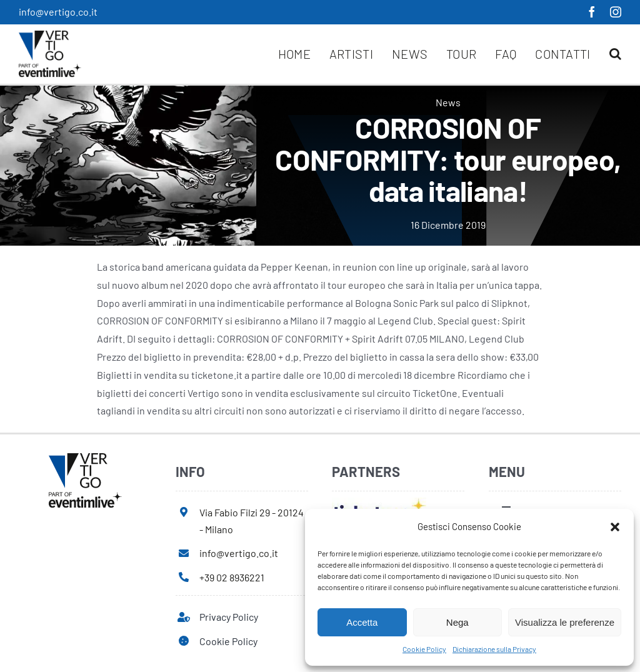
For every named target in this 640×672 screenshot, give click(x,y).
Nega (457, 622)
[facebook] (592, 12)
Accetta (362, 622)
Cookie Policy (424, 649)
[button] (615, 527)
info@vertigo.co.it (58, 12)
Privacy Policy (229, 617)
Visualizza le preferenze (565, 622)
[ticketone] (379, 502)
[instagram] (616, 12)
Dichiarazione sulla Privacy (494, 649)
